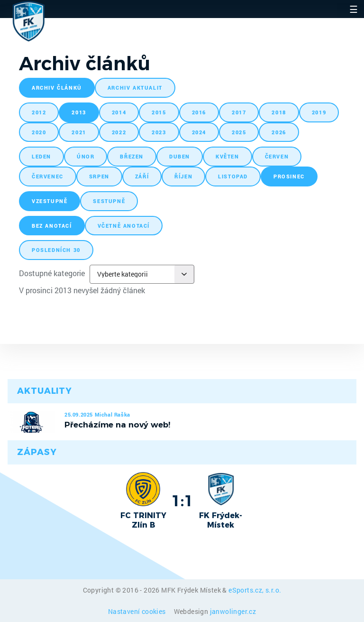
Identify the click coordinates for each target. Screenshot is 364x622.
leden (41, 156)
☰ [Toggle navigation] (354, 9)
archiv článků (57, 88)
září (142, 176)
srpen (99, 176)
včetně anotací (124, 226)
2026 (279, 132)
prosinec (289, 176)
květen (227, 156)
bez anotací (52, 226)
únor (86, 156)
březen (132, 156)
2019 (319, 112)
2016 (199, 112)
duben (180, 156)
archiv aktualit (135, 88)
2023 (159, 132)
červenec (48, 176)
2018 (279, 112)
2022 (119, 132)
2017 (239, 112)
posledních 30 (56, 250)
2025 (239, 132)
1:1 (182, 501)
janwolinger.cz (233, 611)
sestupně (109, 201)
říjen (183, 176)
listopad (233, 176)
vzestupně (50, 201)
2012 (39, 112)
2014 (119, 112)
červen (277, 156)
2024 (199, 132)
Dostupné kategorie (52, 273)
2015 (159, 112)
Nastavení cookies (138, 611)
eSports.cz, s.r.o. (255, 590)
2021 (79, 132)
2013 (79, 112)
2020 (39, 132)
